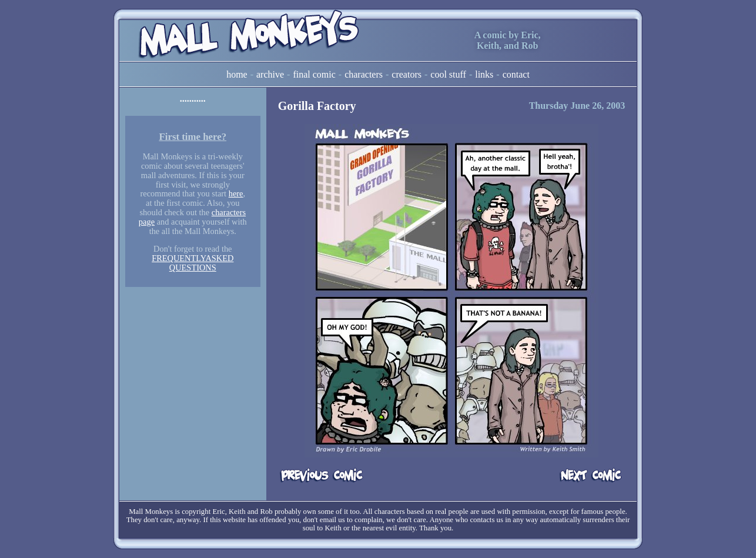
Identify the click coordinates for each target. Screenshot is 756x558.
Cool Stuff (448, 74)
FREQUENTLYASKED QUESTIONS (193, 263)
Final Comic (314, 74)
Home (237, 74)
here (236, 193)
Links (484, 74)
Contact (516, 74)
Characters (364, 74)
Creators (407, 74)
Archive (270, 74)
